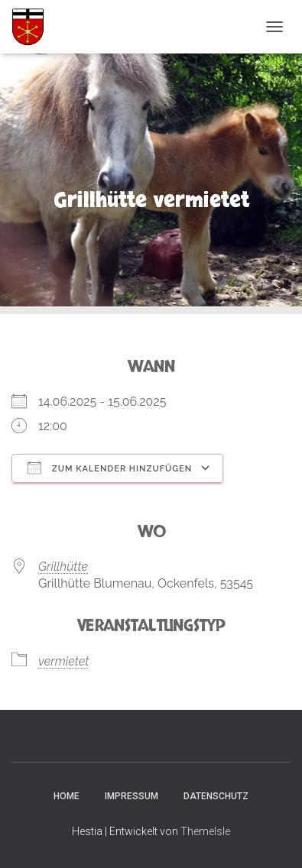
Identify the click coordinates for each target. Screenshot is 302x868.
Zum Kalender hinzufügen (110, 468)
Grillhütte (63, 567)
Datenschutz (216, 796)
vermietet (63, 661)
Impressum (132, 796)
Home (67, 796)
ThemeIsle (205, 831)
